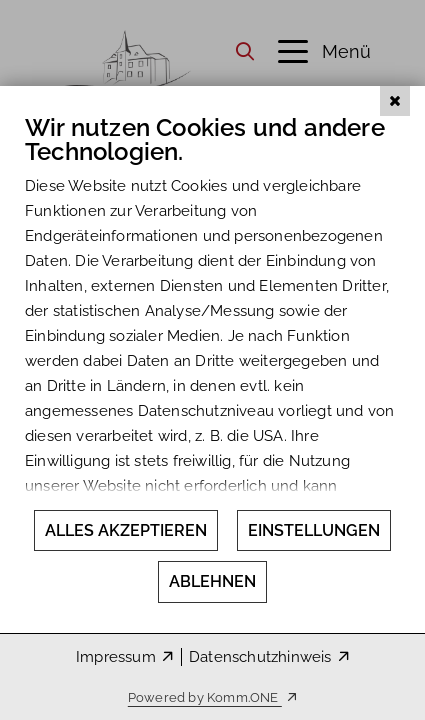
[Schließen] (395, 159)
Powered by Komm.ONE (205, 697)
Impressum (116, 657)
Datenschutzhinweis (260, 657)
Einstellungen (314, 530)
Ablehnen (212, 581)
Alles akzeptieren (126, 530)
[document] (212, 339)
